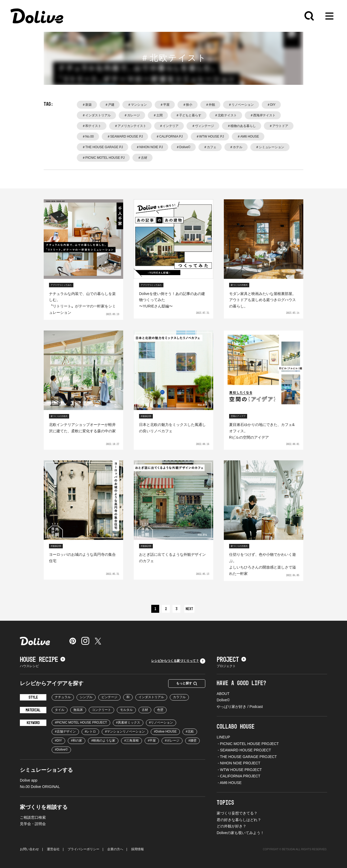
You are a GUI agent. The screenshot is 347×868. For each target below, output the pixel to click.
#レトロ (90, 732)
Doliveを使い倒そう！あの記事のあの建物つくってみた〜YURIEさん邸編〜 (172, 300)
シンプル (86, 697)
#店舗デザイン (65, 732)
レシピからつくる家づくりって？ (178, 661)
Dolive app (29, 780)
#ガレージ (172, 741)
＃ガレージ (132, 115)
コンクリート (101, 710)
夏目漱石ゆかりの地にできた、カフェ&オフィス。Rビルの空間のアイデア (262, 431)
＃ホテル (236, 147)
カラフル (179, 697)
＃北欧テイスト (226, 115)
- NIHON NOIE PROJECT (239, 763)
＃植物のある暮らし (242, 126)
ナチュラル (63, 697)
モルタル (126, 710)
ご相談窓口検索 (33, 817)
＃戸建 (110, 105)
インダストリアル (151, 697)
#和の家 (77, 741)
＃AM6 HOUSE (248, 136)
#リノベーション (161, 722)
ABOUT (223, 694)
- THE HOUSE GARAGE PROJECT (247, 757)
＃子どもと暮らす (189, 115)
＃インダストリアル (96, 115)
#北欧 (190, 732)
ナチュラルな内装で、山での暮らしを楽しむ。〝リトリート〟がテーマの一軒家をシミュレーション (82, 303)
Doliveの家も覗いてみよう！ (240, 833)
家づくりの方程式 (239, 285)
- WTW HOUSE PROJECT (239, 770)
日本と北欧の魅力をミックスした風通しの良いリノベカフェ (172, 428)
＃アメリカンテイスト (130, 126)
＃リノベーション (241, 105)
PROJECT (232, 660)
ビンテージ (109, 697)
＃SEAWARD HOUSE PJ (125, 136)
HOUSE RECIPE (43, 660)
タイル (60, 710)
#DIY (58, 741)
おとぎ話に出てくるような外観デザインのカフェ (172, 558)
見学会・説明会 (33, 824)
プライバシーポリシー (83, 849)
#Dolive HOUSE (165, 732)
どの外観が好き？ (232, 826)
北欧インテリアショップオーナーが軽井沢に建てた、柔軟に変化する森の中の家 (82, 428)
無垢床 (78, 710)
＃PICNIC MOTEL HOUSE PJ (103, 158)
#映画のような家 (103, 741)
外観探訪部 (146, 416)
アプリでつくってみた (61, 285)
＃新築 (87, 105)
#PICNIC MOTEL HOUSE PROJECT (81, 722)
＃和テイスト (92, 126)
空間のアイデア (238, 416)
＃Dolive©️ (183, 147)
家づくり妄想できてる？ (237, 813)
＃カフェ (210, 147)
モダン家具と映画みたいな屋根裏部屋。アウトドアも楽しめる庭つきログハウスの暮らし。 (263, 300)
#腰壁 (192, 741)
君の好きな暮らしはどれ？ (239, 820)
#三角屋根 (132, 741)
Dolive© (223, 700)
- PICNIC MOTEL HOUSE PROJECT (248, 744)
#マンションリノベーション (125, 732)
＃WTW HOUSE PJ (210, 136)
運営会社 (53, 849)
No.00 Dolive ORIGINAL (40, 787)
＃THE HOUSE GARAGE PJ (103, 147)
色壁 (160, 710)
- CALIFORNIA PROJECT (239, 776)
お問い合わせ (29, 849)
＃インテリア (169, 126)
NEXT (189, 609)
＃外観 (210, 105)
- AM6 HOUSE (229, 783)
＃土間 (158, 115)
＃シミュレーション (270, 147)
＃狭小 (188, 105)
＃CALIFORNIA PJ (169, 136)
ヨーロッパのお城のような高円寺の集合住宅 (82, 558)
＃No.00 (88, 136)
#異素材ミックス (128, 722)
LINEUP (223, 737)
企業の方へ (115, 849)
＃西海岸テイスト (263, 115)
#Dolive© (61, 750)
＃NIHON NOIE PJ (150, 147)
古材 (145, 710)
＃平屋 (165, 105)
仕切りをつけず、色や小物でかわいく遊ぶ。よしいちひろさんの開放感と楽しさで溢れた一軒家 (263, 564)
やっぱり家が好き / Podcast (240, 707)
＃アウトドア (279, 126)
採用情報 (137, 849)
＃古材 (143, 158)
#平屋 (152, 741)
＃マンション (137, 105)
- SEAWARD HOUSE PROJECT (244, 750)
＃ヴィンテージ (203, 126)
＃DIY (271, 105)
